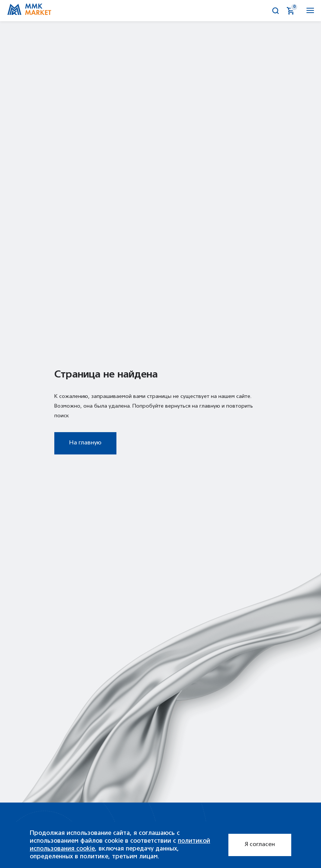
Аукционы (246, 11)
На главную (85, 443)
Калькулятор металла (261, 11)
